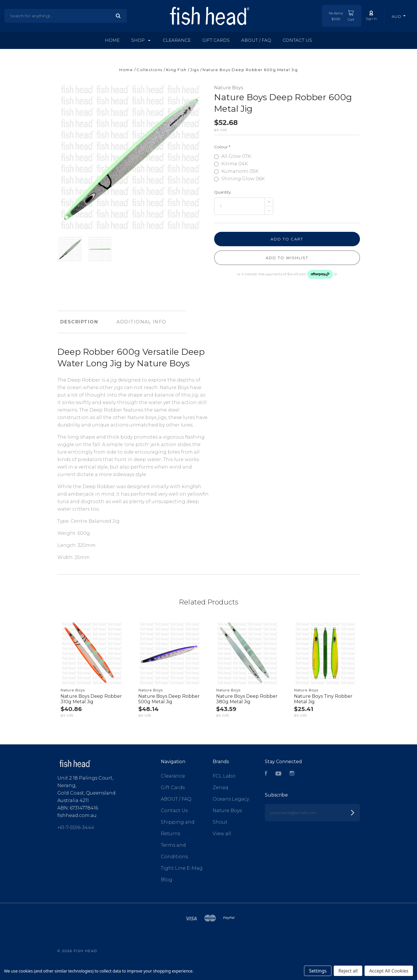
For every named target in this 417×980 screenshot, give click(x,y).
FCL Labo (224, 776)
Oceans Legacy (231, 799)
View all (222, 834)
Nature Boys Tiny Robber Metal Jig (323, 699)
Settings (318, 971)
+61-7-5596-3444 (76, 828)
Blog (167, 880)
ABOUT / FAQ (256, 40)
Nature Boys (229, 88)
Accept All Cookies (389, 971)
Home (112, 40)
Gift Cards (216, 40)
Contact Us (297, 40)
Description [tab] (79, 322)
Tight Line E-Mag (182, 868)
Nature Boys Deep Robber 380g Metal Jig (247, 699)
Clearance (177, 40)
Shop (141, 40)
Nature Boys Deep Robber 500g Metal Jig (169, 699)
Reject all (348, 971)
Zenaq (220, 787)
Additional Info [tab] (141, 322)
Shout (220, 822)
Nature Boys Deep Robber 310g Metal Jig (91, 699)
